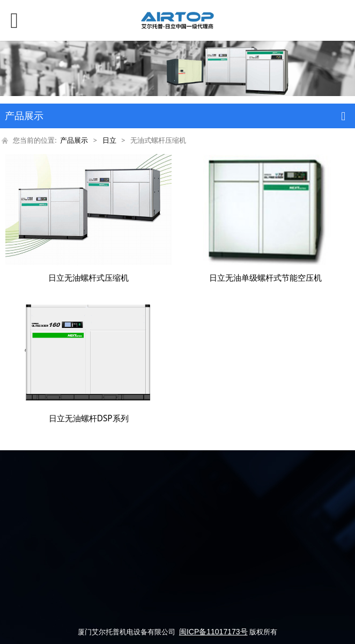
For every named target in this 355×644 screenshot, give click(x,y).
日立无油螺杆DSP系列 (89, 418)
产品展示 (74, 140)
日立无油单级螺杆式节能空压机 (265, 278)
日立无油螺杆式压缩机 (88, 278)
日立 (109, 140)
